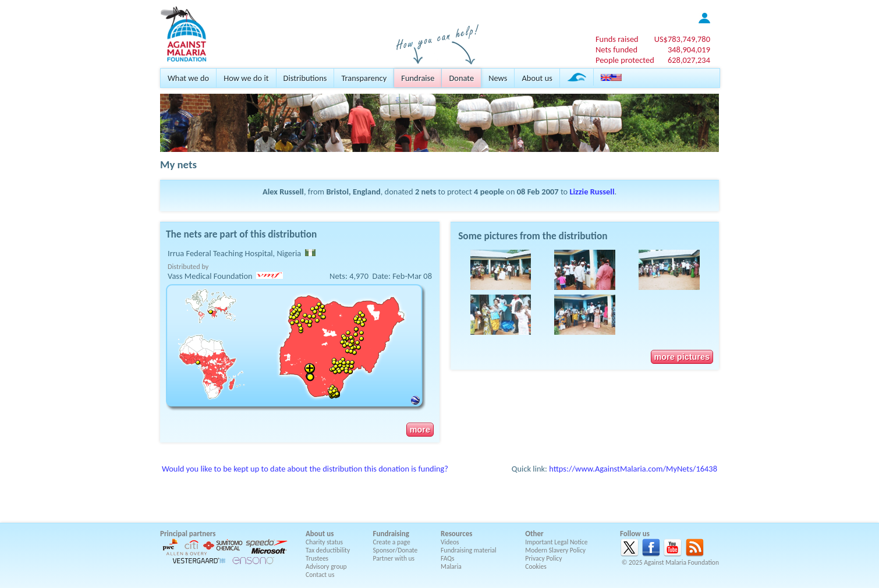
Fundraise (418, 78)
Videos (450, 542)
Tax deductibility (328, 550)
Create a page (392, 542)
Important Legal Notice (556, 542)
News (498, 78)
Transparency (364, 78)
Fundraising (391, 534)
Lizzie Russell (592, 192)
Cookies (536, 566)
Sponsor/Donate (396, 550)
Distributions (305, 78)
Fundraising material (469, 550)
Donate (461, 78)
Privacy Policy (543, 558)
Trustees (317, 558)
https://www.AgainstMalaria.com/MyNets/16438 (633, 469)
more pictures (682, 357)
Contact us (320, 575)
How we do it (246, 78)
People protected (625, 60)
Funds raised (617, 39)
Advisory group (326, 566)
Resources (456, 534)
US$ (682, 39)
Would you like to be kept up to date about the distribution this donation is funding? (305, 469)
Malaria (451, 566)
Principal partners (188, 534)
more (420, 430)
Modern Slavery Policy (555, 550)
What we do (188, 78)
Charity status (324, 542)
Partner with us (394, 558)
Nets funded (616, 49)
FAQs (448, 558)
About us (537, 78)
